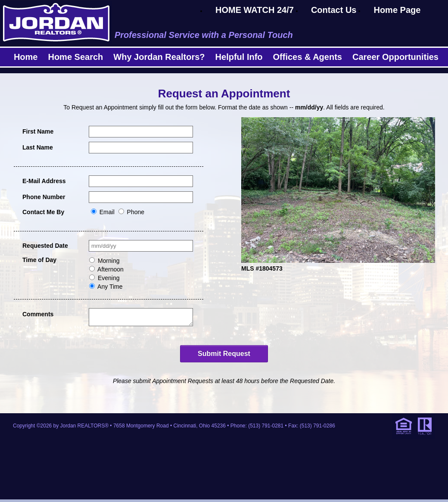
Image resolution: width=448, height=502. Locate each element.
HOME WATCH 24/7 (255, 10)
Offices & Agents (308, 57)
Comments (38, 314)
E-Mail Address (44, 181)
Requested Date (45, 246)
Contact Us (334, 10)
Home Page (397, 10)
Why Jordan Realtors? (159, 57)
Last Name (38, 147)
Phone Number (44, 197)
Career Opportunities (395, 57)
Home (26, 57)
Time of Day (39, 260)
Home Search (75, 57)
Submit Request (224, 356)
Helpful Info (239, 57)
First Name (38, 131)
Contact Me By (43, 212)
